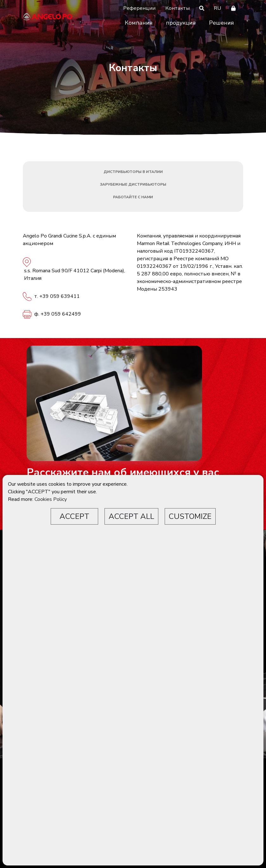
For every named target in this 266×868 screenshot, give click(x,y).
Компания (139, 23)
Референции (139, 8)
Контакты (177, 8)
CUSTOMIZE (190, 516)
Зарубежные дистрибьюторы (133, 184)
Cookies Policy (51, 499)
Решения (222, 23)
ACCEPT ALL (131, 516)
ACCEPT (74, 516)
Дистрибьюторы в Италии (133, 172)
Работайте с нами (133, 197)
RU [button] (217, 8)
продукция (181, 23)
